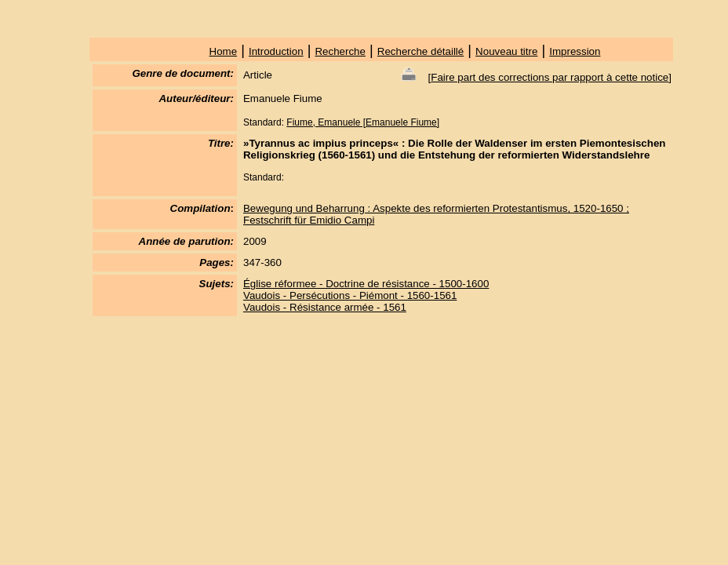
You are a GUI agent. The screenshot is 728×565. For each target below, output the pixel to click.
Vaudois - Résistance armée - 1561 (325, 307)
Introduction (276, 51)
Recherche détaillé (420, 51)
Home (224, 51)
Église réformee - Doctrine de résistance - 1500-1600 (366, 284)
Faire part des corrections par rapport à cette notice (550, 77)
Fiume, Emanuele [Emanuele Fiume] (363, 122)
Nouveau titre (506, 51)
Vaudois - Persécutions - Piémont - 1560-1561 (350, 295)
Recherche (340, 51)
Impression (575, 51)
